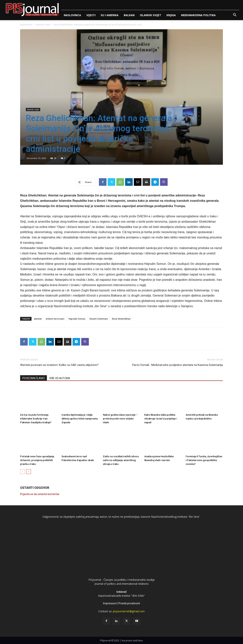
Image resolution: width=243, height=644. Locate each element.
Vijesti (91, 15)
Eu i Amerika (110, 15)
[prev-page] (22, 472)
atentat (38, 319)
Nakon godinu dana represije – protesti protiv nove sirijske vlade (120, 419)
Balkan (129, 15)
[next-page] (29, 472)
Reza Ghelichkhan (121, 319)
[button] (235, 15)
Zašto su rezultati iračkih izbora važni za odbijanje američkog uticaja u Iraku (121, 460)
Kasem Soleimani (99, 319)
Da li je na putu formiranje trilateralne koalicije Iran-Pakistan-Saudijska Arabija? (36, 419)
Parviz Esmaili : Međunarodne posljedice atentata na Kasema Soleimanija (178, 365)
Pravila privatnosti (129, 603)
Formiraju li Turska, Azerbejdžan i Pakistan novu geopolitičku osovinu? (204, 460)
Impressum (110, 603)
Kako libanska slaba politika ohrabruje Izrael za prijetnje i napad (161, 419)
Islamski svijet (151, 15)
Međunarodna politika (198, 15)
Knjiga (171, 15)
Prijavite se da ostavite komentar (40, 494)
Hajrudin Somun (77, 319)
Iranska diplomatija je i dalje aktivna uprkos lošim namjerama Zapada (80, 419)
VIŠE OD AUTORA (60, 378)
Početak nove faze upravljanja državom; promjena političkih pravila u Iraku (37, 460)
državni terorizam (55, 319)
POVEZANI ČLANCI (34, 378)
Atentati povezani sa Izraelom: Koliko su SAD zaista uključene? (59, 365)
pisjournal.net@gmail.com (129, 611)
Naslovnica (72, 15)
